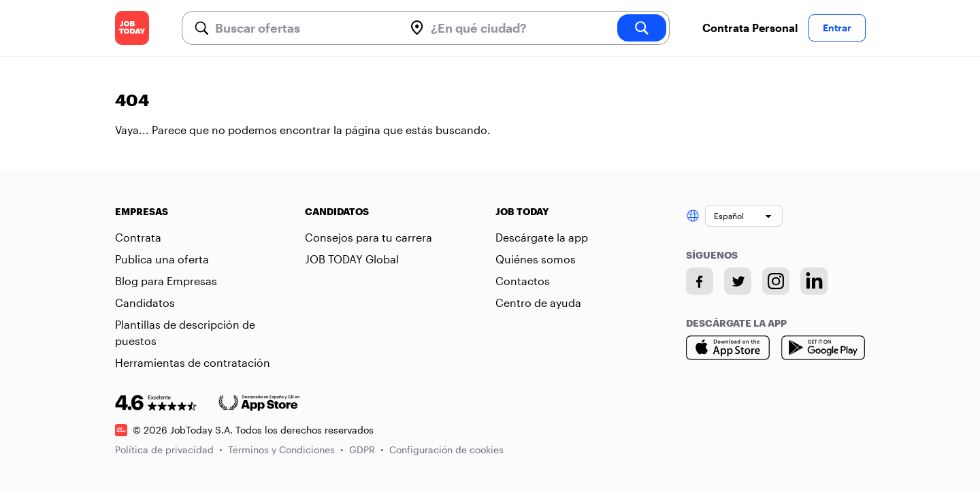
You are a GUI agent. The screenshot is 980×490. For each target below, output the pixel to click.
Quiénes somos (536, 259)
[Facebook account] (700, 281)
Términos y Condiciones (286, 450)
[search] (642, 28)
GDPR (366, 450)
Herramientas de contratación (193, 362)
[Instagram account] (776, 281)
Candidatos (145, 303)
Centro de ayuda (538, 303)
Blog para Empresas (166, 281)
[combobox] (304, 28)
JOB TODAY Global (352, 259)
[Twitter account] (738, 281)
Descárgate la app (542, 237)
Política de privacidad (169, 450)
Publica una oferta (162, 259)
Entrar (837, 28)
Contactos (523, 281)
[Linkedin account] (814, 281)
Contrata (138, 237)
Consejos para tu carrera (369, 237)
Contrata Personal (750, 28)
